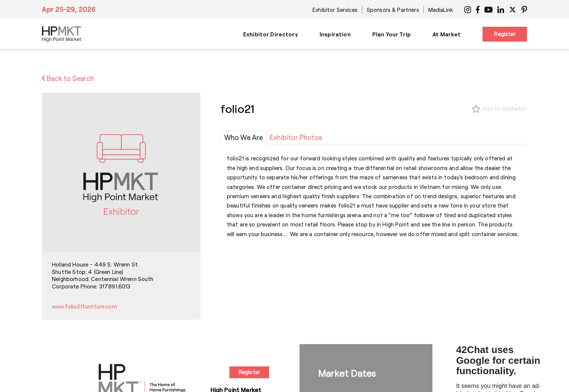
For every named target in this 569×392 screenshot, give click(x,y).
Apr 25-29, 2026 (69, 9)
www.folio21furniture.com (84, 306)
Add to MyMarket (505, 108)
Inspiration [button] (335, 34)
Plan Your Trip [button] (392, 34)
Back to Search (68, 78)
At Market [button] (447, 34)
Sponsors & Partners (393, 10)
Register (505, 34)
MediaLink (441, 10)
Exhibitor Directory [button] (271, 34)
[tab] (243, 138)
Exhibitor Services (335, 10)
